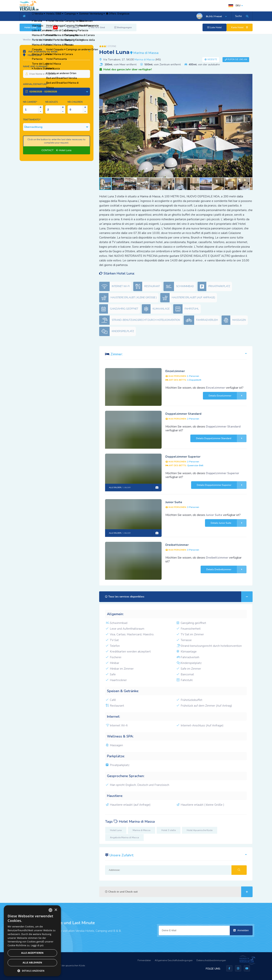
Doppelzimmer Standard (183, 414)
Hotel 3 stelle (169, 830)
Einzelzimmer (175, 371)
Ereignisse (161, 16)
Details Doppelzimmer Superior (222, 485)
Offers (143, 16)
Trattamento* (32, 120)
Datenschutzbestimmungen (211, 960)
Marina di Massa (58, 40)
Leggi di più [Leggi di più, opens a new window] (37, 945)
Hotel (40, 40)
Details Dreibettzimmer (226, 569)
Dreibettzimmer (177, 545)
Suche (238, 16)
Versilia (42, 16)
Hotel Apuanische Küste (200, 830)
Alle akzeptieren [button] (32, 953)
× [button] (56, 910)
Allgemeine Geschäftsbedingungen (174, 960)
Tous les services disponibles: (179, 597)
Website (212, 60)
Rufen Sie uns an (237, 60)
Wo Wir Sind (97, 27)
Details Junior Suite (229, 523)
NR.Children (75, 102)
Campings (89, 16)
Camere (73, 27)
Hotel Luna (30, 27)
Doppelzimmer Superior (183, 457)
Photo (52, 27)
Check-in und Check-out (179, 892)
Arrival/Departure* (35, 84)
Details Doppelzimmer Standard (221, 438)
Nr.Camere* (30, 102)
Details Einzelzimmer (228, 396)
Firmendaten (144, 960)
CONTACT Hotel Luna (56, 150)
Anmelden (241, 930)
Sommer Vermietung (117, 16)
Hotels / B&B (66, 16)
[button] (249, 77)
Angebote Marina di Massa (124, 837)
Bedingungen (123, 27)
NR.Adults (52, 102)
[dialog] (32, 941)
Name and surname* (36, 66)
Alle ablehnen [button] (32, 963)
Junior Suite (174, 502)
